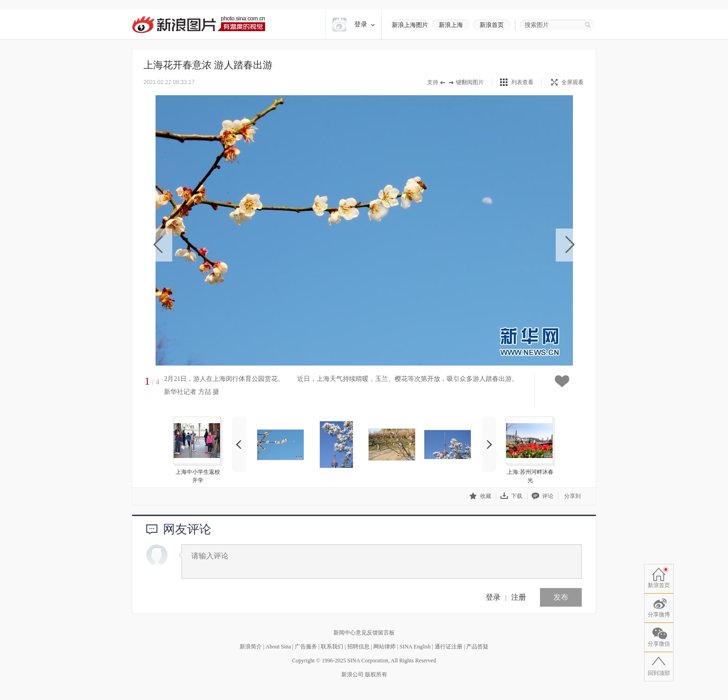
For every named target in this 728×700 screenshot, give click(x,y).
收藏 (480, 496)
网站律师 (384, 647)
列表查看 (522, 82)
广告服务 (306, 647)
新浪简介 (251, 647)
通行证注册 (448, 647)
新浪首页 (492, 25)
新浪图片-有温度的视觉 (198, 24)
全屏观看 (567, 82)
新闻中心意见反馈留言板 (364, 633)
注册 (519, 597)
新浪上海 (451, 25)
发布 (561, 597)
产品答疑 (477, 647)
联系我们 (332, 647)
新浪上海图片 (410, 25)
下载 (511, 496)
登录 (493, 597)
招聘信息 (358, 647)
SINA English (415, 647)
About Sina (278, 647)
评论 (543, 496)
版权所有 (376, 674)
